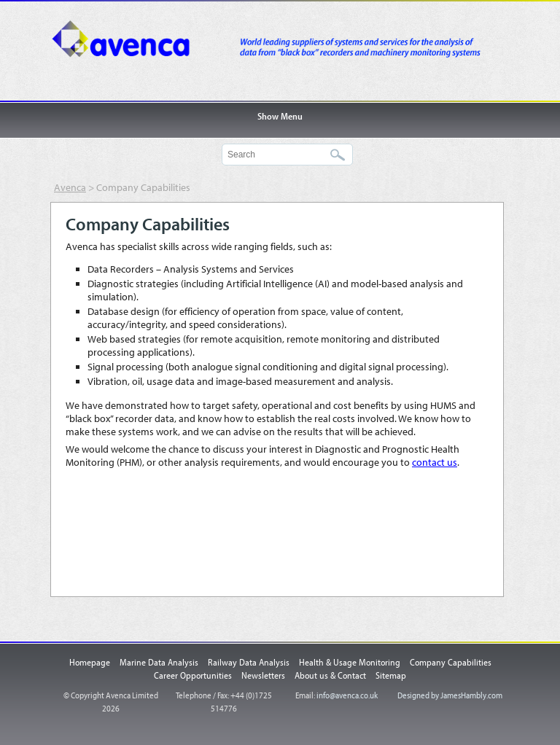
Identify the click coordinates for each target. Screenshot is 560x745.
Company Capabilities (451, 662)
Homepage (90, 662)
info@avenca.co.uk (347, 695)
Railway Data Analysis (249, 662)
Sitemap (391, 675)
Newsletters (263, 675)
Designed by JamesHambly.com (450, 695)
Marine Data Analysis (159, 662)
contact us (435, 462)
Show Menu (280, 116)
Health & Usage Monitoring (350, 662)
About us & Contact (330, 675)
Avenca (138, 47)
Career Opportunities (193, 675)
